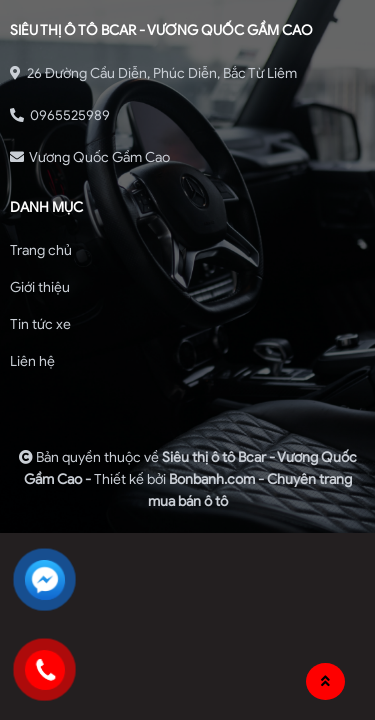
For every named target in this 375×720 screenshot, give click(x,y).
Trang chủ (41, 250)
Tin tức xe (40, 324)
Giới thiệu (40, 287)
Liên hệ (32, 361)
